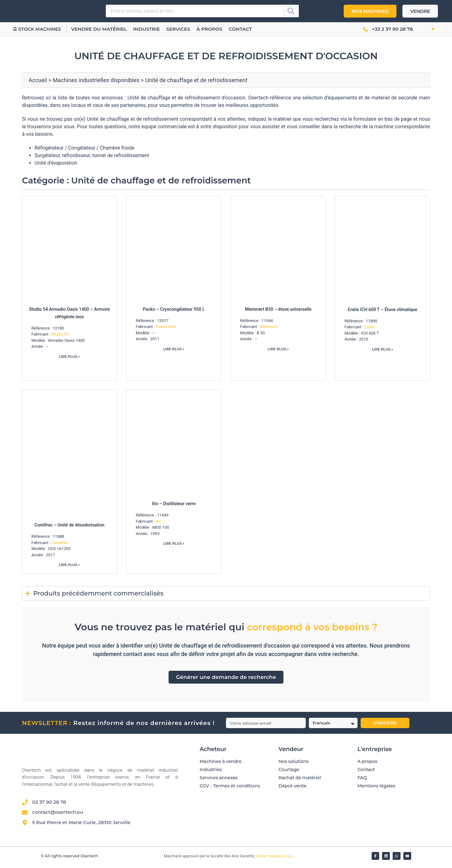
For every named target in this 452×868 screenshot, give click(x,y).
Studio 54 (60, 334)
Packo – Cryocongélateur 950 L (174, 309)
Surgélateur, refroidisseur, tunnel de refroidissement (92, 155)
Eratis (370, 327)
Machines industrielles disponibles (96, 80)
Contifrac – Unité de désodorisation (70, 526)
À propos (217, 29)
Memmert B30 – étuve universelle (278, 309)
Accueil (38, 80)
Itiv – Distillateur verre (174, 505)
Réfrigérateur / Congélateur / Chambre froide (84, 148)
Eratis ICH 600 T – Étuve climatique (382, 310)
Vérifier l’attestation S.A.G (275, 859)
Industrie (154, 29)
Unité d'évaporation (56, 163)
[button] (426, 29)
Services (186, 29)
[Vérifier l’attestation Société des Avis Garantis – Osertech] (160, 859)
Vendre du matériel (107, 29)
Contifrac (60, 544)
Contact (248, 29)
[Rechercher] (291, 11)
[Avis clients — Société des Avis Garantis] (302, 820)
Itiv (158, 522)
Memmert (269, 327)
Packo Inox (166, 327)
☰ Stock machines (41, 29)
